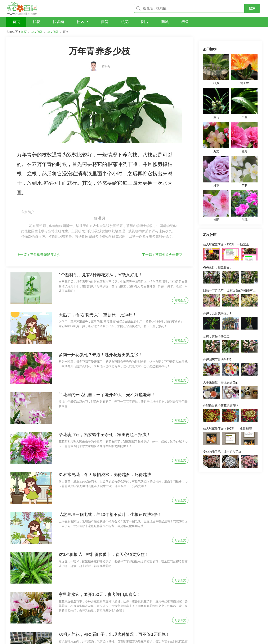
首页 (24, 32)
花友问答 (37, 32)
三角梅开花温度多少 (39, 207)
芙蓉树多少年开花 (162, 207)
